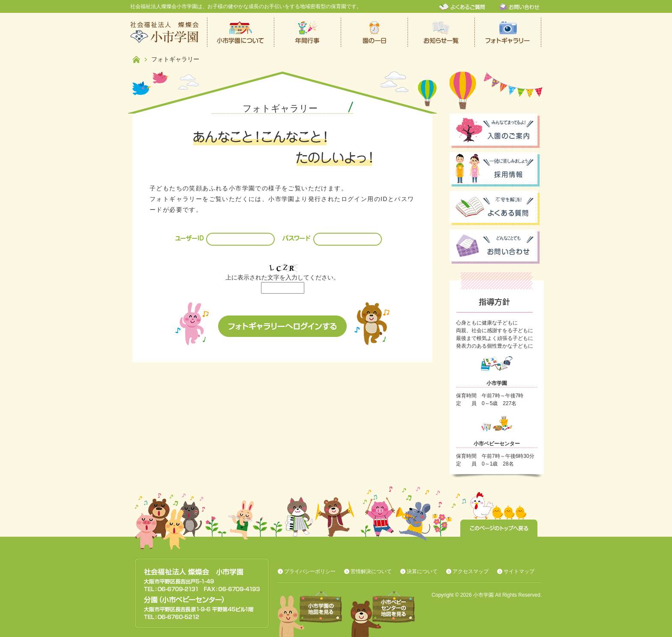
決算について (422, 571)
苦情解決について (371, 571)
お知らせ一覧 (441, 32)
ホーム (136, 59)
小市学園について (241, 32)
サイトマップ (519, 571)
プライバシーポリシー (310, 571)
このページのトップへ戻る (499, 528)
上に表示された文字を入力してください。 (282, 277)
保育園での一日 (375, 32)
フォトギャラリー (508, 32)
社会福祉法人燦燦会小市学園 (169, 32)
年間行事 (308, 32)
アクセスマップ (471, 571)
